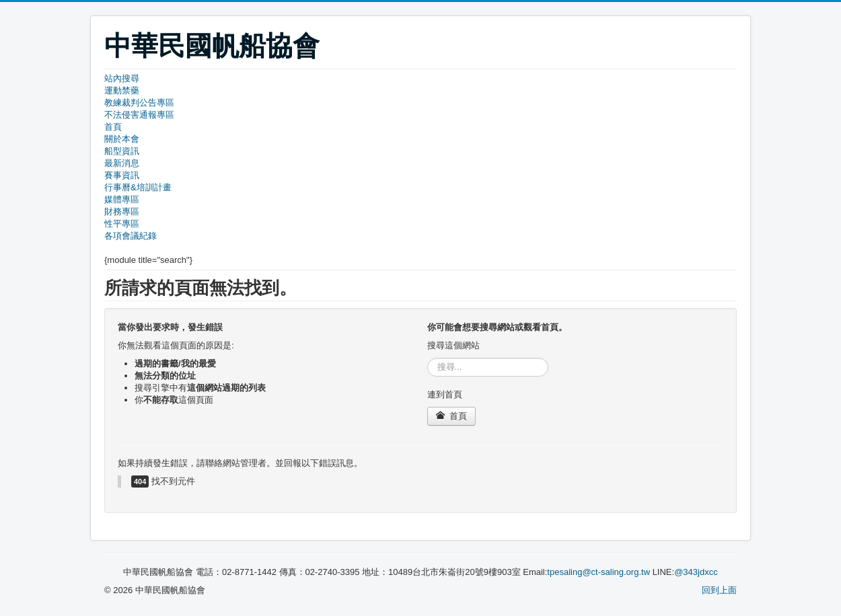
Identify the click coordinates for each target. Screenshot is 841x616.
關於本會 (122, 139)
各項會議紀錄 (131, 236)
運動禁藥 (122, 90)
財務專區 (122, 211)
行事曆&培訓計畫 (138, 187)
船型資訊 (122, 151)
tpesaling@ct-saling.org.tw (598, 572)
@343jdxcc (696, 572)
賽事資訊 (122, 175)
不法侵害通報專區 (139, 115)
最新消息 (122, 163)
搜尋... (428, 358)
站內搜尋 (122, 78)
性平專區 (122, 224)
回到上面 (719, 590)
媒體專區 (122, 199)
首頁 (113, 127)
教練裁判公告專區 (139, 103)
